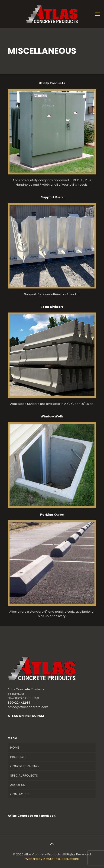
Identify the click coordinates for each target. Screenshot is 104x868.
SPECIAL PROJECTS (24, 776)
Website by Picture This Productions (52, 859)
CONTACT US (20, 794)
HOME (15, 748)
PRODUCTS (18, 757)
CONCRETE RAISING (24, 766)
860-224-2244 (19, 703)
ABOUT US (18, 785)
